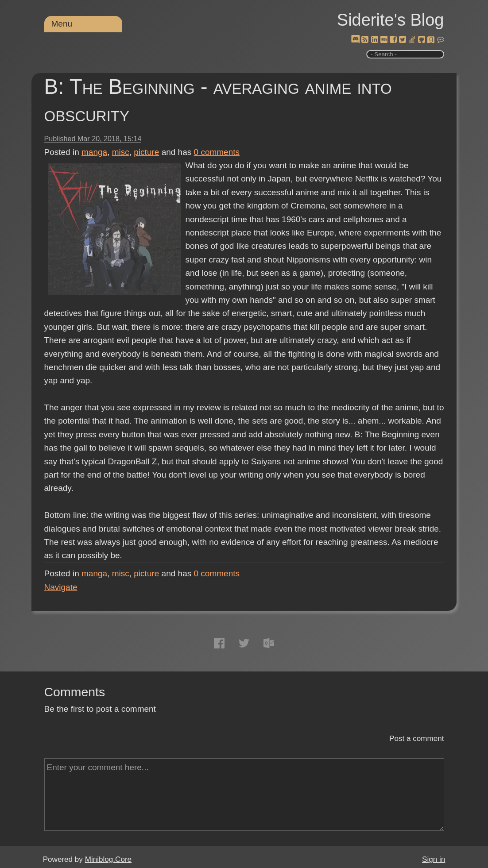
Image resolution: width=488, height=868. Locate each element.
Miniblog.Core (108, 859)
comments (217, 152)
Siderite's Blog (391, 20)
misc (121, 152)
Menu (62, 24)
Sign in (434, 859)
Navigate (61, 587)
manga (94, 152)
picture (146, 152)
